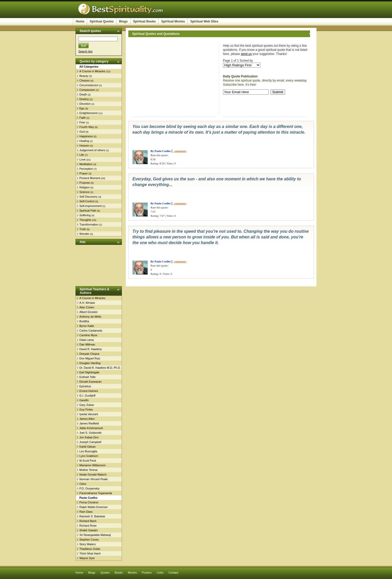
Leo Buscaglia (88, 451)
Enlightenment (88, 113)
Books (119, 573)
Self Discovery (88, 197)
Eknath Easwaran (90, 382)
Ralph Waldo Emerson (94, 507)
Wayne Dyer (87, 558)
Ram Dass (86, 512)
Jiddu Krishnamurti (91, 428)
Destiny (84, 99)
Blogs (123, 21)
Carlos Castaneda (91, 331)
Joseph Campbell (90, 442)
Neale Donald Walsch (93, 475)
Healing (84, 141)
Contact (173, 573)
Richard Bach (88, 521)
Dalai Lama (87, 340)
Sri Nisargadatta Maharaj (95, 535)
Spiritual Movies (173, 21)
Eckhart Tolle (87, 377)
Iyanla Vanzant (89, 414)
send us (246, 54)
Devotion (85, 104)
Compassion (87, 90)
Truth (83, 229)
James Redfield (89, 423)
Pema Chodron (89, 502)
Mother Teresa (88, 470)
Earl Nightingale (89, 372)
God (82, 132)
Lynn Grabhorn (89, 456)
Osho (83, 484)
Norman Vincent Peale (94, 479)
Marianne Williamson (93, 465)
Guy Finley (86, 409)
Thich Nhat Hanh (90, 553)
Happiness (86, 136)
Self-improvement (90, 206)
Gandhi (84, 400)
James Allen (87, 419)
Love (82, 159)
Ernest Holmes (89, 391)
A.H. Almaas (87, 303)
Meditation (86, 164)
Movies (132, 573)
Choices (85, 81)
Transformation (89, 224)
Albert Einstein (89, 312)
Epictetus (85, 386)
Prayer (84, 173)
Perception (86, 169)
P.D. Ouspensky (89, 488)
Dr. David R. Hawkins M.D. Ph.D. (100, 368)
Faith (82, 118)
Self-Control (87, 201)
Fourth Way (87, 127)
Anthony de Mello (90, 317)
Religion (85, 187)
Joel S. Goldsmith (90, 433)
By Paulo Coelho (161, 151)
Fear (82, 122)
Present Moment (90, 178)
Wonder (84, 234)
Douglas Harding (90, 363)
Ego (82, 108)
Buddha (84, 321)
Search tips (85, 51)
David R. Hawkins (91, 349)
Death (83, 94)
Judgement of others (92, 150)
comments (180, 151)
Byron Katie (87, 326)
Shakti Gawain (89, 530)
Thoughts (85, 220)
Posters (147, 573)
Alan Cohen (87, 307)
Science (84, 192)
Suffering (85, 215)
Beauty (84, 76)
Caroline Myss (88, 335)
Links (160, 573)
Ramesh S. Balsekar (92, 516)
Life (82, 155)
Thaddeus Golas (90, 549)
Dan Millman (87, 344)
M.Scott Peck (88, 461)
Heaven (84, 146)
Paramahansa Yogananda (96, 493)
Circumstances (89, 85)
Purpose (85, 183)
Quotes (105, 573)
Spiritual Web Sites (204, 21)
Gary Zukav (87, 405)
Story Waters (87, 544)
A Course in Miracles (92, 71)
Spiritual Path (88, 211)
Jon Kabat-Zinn (89, 437)
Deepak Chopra (89, 354)
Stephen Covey (89, 540)
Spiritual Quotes (102, 21)
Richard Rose (88, 526)
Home (80, 21)
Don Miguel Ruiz (90, 358)
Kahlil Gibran (87, 447)
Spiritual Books (144, 21)
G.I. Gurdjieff (87, 396)
